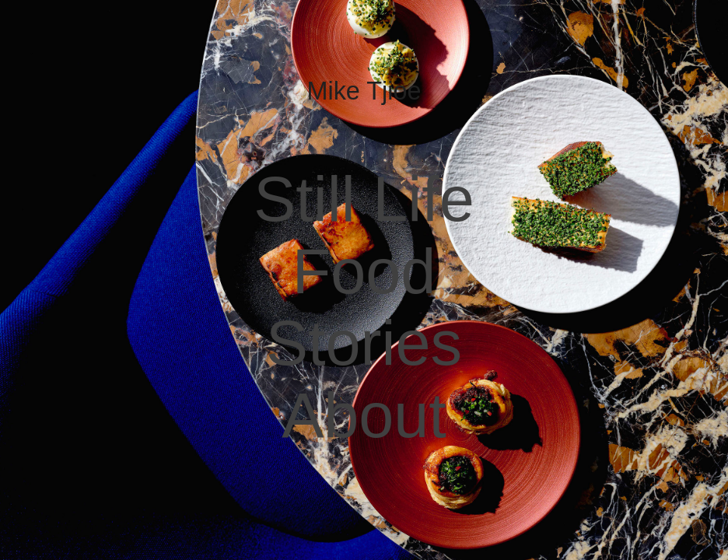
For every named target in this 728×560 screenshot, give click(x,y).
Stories (364, 343)
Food (364, 271)
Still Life (364, 199)
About (364, 415)
